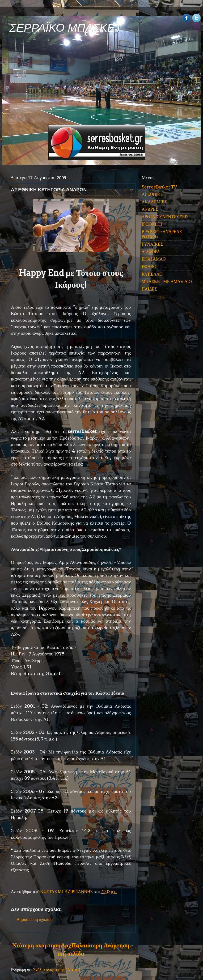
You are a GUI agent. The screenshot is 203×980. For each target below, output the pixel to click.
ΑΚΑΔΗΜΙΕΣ (154, 202)
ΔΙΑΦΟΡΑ (151, 252)
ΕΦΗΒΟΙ (150, 267)
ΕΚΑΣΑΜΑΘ (154, 259)
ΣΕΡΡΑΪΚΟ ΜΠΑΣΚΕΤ (66, 28)
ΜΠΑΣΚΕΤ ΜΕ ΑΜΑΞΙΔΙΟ (167, 281)
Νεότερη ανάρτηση (36, 945)
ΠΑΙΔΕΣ (149, 289)
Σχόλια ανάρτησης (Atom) (57, 970)
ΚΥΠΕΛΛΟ (152, 274)
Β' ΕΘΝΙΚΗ (152, 224)
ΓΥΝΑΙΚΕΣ (152, 244)
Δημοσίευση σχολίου (35, 919)
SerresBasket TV (159, 187)
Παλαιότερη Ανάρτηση (100, 945)
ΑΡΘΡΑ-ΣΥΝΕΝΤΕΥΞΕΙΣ (165, 217)
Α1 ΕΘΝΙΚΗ (153, 194)
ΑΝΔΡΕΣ (150, 209)
